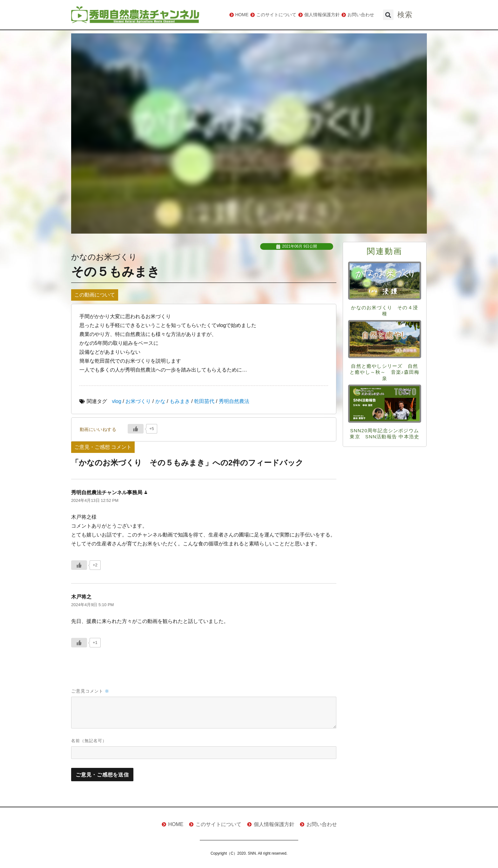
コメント (97, 691)
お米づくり (138, 401)
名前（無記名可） (89, 741)
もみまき (180, 401)
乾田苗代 (204, 401)
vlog (117, 401)
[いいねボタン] (136, 429)
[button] (388, 15)
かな (160, 401)
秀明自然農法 (234, 401)
